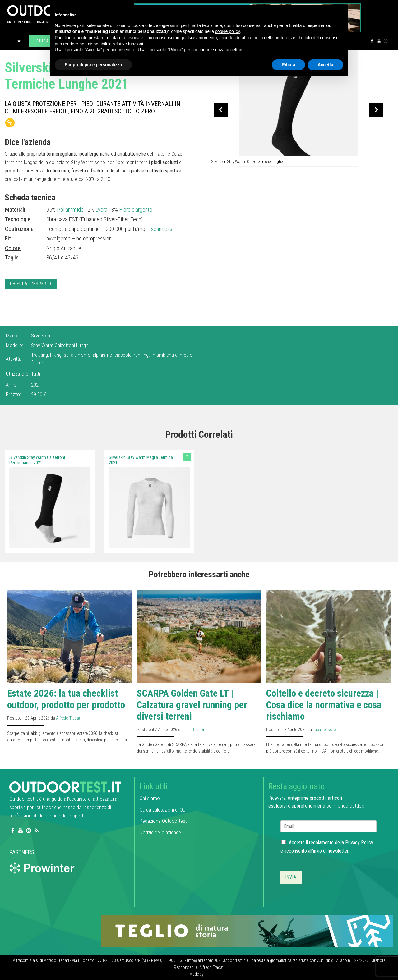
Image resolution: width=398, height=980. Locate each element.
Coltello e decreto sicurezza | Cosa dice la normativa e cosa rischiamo (324, 705)
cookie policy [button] (227, 31)
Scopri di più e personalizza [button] (93, 65)
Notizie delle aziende (160, 832)
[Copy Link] (10, 123)
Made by (197, 974)
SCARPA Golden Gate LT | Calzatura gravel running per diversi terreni (192, 705)
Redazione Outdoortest (163, 821)
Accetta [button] (325, 65)
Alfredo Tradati (69, 718)
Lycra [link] (101, 210)
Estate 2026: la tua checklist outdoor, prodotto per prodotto (66, 699)
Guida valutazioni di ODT (164, 810)
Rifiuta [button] (289, 65)
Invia (291, 877)
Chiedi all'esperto (31, 284)
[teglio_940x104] (247, 930)
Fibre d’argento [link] (136, 210)
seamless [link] (162, 229)
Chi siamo (150, 798)
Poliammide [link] (70, 210)
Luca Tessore (195, 730)
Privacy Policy (359, 843)
